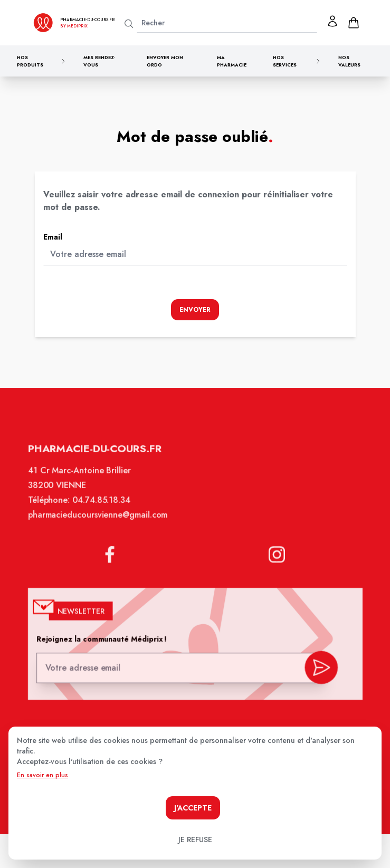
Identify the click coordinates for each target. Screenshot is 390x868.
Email (53, 237)
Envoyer (195, 310)
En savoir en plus (42, 775)
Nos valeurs (349, 61)
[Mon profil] (332, 21)
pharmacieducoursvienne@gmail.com (101, 523)
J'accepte (193, 808)
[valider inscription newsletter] (316, 669)
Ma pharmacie (232, 61)
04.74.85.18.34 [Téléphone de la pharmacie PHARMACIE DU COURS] (104, 509)
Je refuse (195, 840)
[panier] (354, 23)
